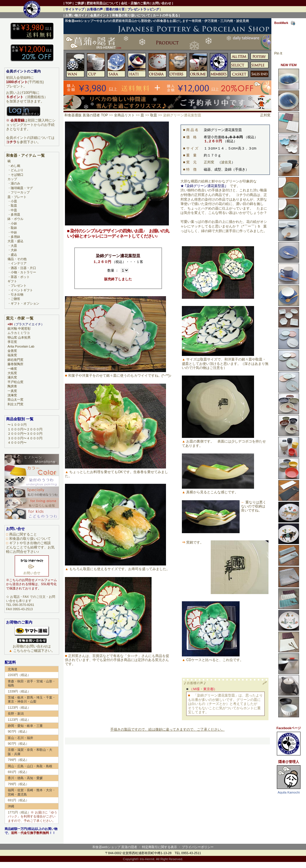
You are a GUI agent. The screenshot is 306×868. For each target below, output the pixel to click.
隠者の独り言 (115, 9)
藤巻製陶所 (15, 364)
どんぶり (17, 170)
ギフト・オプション (25, 303)
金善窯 (12, 351)
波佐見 (226, 162)
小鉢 (14, 223)
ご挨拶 (79, 3)
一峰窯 (12, 369)
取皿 (154, 115)
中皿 (14, 210)
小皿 (14, 201)
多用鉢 (15, 237)
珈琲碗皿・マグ (22, 188)
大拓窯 (12, 373)
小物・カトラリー (23, 272)
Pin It (278, 53)
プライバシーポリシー (198, 847)
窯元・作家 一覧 (20, 318)
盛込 (14, 255)
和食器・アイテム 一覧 (25, 155)
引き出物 (17, 294)
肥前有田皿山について (102, 3)
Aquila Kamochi (289, 792)
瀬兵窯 (12, 377)
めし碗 (15, 166)
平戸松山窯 (15, 382)
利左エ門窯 (15, 404)
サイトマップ (75, 9)
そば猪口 (17, 175)
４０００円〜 (17, 443)
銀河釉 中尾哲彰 (19, 328)
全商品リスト (124, 115)
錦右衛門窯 (15, 360)
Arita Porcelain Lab (21, 346)
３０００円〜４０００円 (25, 438)
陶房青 (12, 386)
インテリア (19, 263)
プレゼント (19, 285)
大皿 (14, 246)
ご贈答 (15, 299)
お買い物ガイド (76, 15)
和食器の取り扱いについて (131, 15)
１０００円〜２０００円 (25, 429)
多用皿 (15, 214)
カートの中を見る (165, 15)
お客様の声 (95, 9)
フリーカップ (20, 192)
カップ (12, 179)
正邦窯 (265, 115)
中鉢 (14, 232)
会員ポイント (100, 15)
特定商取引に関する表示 (159, 847)
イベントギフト (22, 290)
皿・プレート (17, 197)
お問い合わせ (162, 3)
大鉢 (14, 250)
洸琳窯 (12, 395)
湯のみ (15, 183)
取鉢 (14, 228)
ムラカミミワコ (19, 333)
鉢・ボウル (15, 219)
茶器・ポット (20, 277)
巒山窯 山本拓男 (19, 337)
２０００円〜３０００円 (25, 434)
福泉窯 (12, 355)
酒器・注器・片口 (23, 268)
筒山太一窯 (15, 400)
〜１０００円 (17, 425)
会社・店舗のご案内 (135, 3)
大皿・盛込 (15, 241)
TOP (68, 3)
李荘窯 (12, 342)
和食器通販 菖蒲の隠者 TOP (86, 115)
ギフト (12, 281)
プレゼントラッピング (143, 9)
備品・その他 (17, 259)
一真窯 (12, 391)
